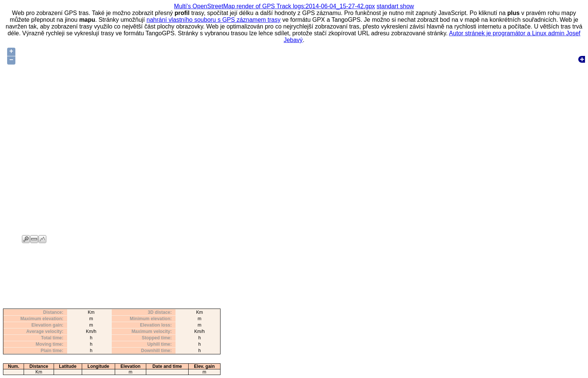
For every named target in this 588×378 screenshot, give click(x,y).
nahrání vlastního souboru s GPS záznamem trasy (214, 20)
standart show (395, 6)
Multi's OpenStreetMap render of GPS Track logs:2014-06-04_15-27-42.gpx (274, 6)
